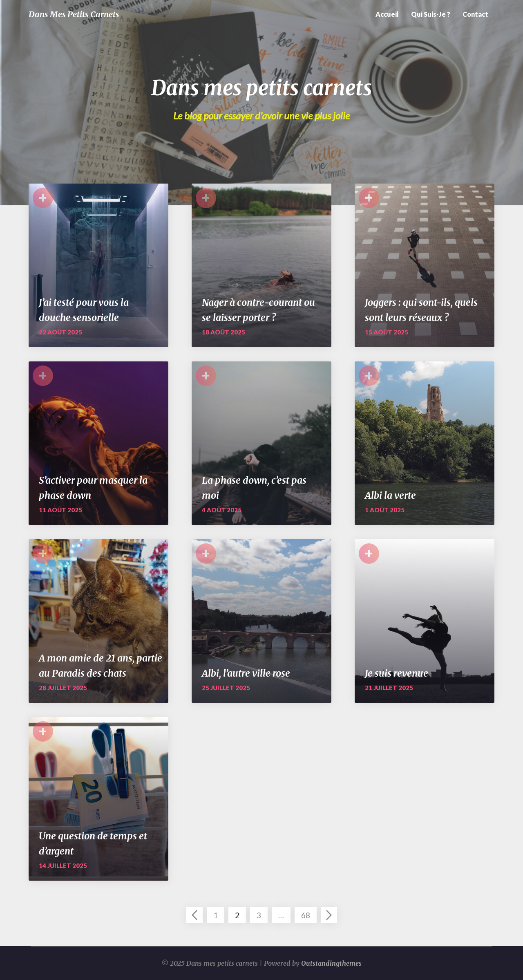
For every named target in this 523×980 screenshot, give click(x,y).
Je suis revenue (397, 673)
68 (306, 915)
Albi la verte (390, 495)
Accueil (387, 14)
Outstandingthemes (331, 963)
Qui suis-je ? (431, 14)
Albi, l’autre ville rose (246, 673)
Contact (475, 14)
